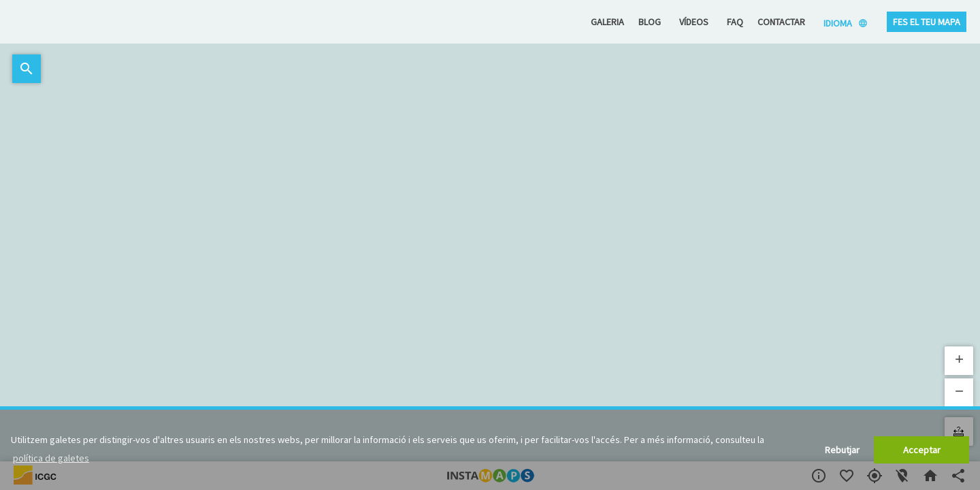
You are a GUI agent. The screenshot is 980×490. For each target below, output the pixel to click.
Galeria (607, 22)
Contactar (781, 22)
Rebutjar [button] (842, 450)
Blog (650, 22)
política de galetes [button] (51, 458)
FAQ (735, 22)
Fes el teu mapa (927, 22)
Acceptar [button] (922, 450)
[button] (959, 361)
